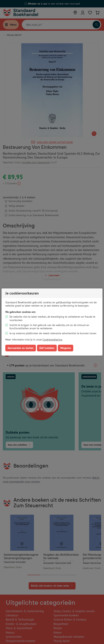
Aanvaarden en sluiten (21, 348)
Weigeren (66, 348)
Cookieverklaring (52, 340)
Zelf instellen (47, 348)
